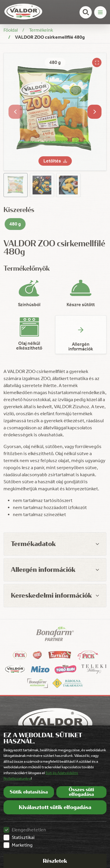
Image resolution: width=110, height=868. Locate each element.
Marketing (22, 845)
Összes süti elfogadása (81, 792)
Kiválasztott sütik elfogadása (55, 807)
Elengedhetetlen (29, 830)
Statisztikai (23, 837)
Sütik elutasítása (29, 792)
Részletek (55, 861)
